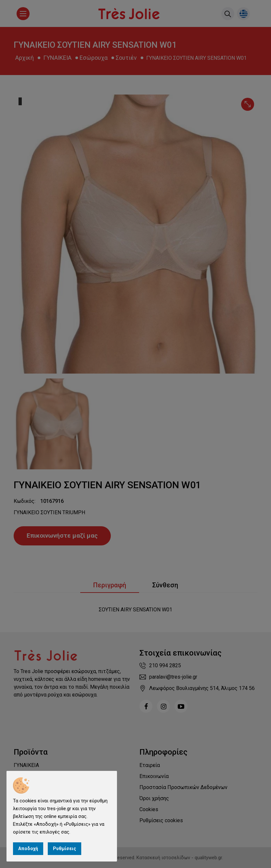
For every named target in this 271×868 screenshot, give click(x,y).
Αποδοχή (28, 849)
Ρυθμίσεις (65, 849)
